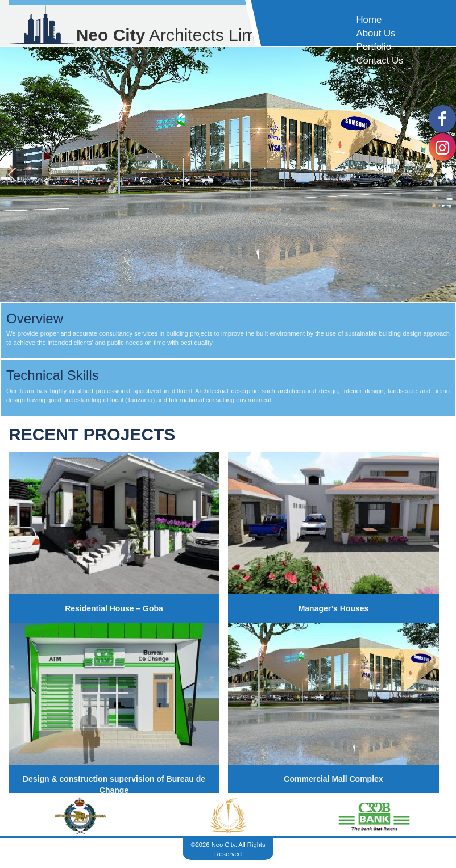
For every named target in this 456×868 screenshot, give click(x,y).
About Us (376, 33)
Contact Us (380, 60)
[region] (228, 174)
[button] (12, 174)
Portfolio (374, 47)
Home (369, 20)
